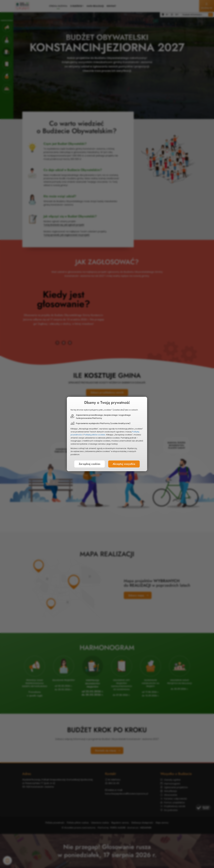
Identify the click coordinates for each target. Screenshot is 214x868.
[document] (107, 434)
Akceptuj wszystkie (124, 464)
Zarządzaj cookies (90, 464)
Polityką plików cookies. (95, 435)
